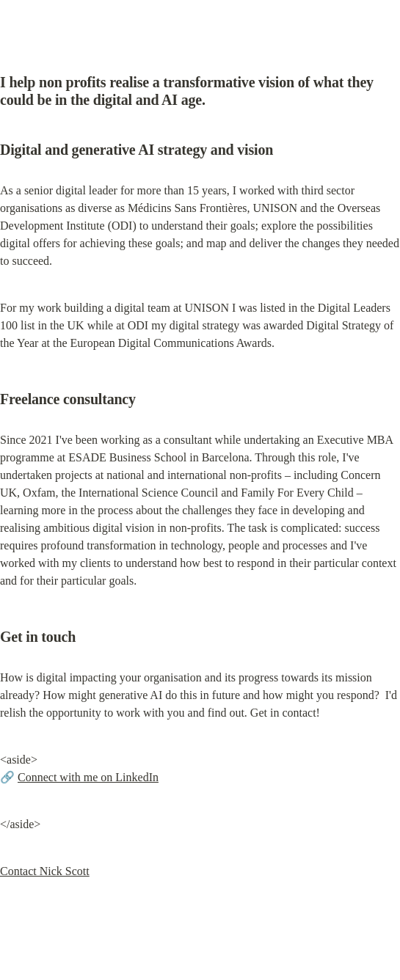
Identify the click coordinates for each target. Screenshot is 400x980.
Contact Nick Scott (45, 871)
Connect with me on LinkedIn (88, 777)
